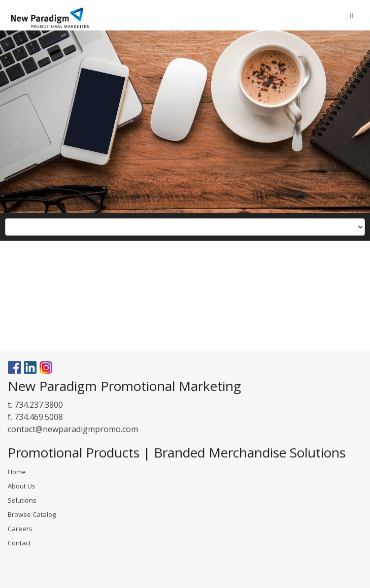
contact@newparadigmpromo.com (73, 429)
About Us (22, 486)
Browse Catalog (32, 514)
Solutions (22, 500)
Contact (19, 543)
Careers (20, 529)
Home (17, 472)
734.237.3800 (39, 405)
